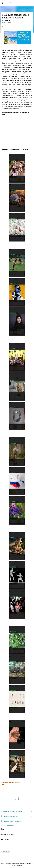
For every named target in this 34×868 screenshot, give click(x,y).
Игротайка (9, 3)
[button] (3, 27)
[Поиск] (31, 3)
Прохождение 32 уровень (11, 782)
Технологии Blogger (17, 860)
